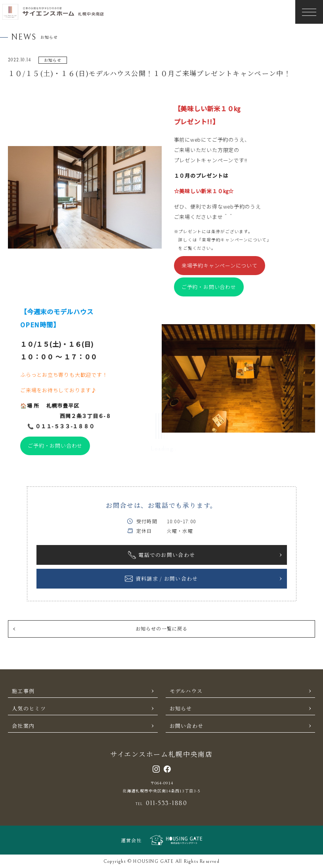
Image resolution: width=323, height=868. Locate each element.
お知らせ (241, 708)
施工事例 (83, 691)
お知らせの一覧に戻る (100, 628)
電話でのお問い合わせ (205, 555)
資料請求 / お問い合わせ (204, 579)
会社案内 (83, 726)
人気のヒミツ (83, 708)
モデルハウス (241, 691)
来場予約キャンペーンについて (220, 265)
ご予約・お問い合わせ (209, 287)
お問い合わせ (241, 726)
